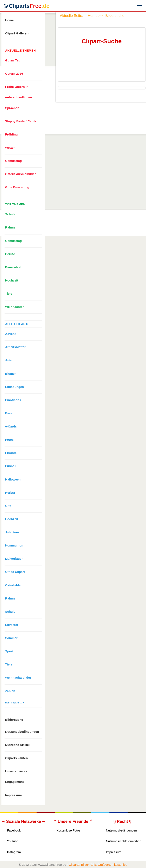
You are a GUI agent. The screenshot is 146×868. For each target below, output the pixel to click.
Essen (10, 413)
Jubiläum (12, 532)
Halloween (13, 479)
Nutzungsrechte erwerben (124, 841)
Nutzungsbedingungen (22, 732)
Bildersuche (14, 720)
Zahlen (10, 691)
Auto (9, 360)
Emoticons (13, 400)
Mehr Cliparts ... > (15, 703)
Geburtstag (14, 161)
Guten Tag (13, 60)
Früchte (11, 453)
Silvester (12, 625)
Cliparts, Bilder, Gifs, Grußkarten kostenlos (98, 865)
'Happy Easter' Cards (21, 121)
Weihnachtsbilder (18, 678)
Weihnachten (15, 307)
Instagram (14, 852)
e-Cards (11, 426)
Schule (10, 214)
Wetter (10, 148)
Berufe (10, 254)
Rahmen (11, 227)
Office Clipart (15, 572)
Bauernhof (13, 267)
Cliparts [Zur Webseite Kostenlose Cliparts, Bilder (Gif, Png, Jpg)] (29, 6)
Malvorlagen (14, 559)
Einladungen (15, 387)
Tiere (9, 294)
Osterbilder (14, 585)
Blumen (11, 374)
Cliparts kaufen (17, 758)
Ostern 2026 (14, 74)
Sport (9, 651)
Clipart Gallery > (17, 33)
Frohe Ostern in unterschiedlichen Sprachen (19, 97)
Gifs (8, 506)
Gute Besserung (17, 187)
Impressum (14, 795)
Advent (10, 334)
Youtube (13, 841)
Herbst (10, 493)
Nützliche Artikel (17, 745)
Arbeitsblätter (15, 347)
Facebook (14, 830)
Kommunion (14, 545)
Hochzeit (12, 280)
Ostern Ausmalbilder (21, 174)
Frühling (11, 134)
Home (9, 20)
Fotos (9, 440)
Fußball (11, 466)
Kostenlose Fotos (69, 830)
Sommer (11, 638)
